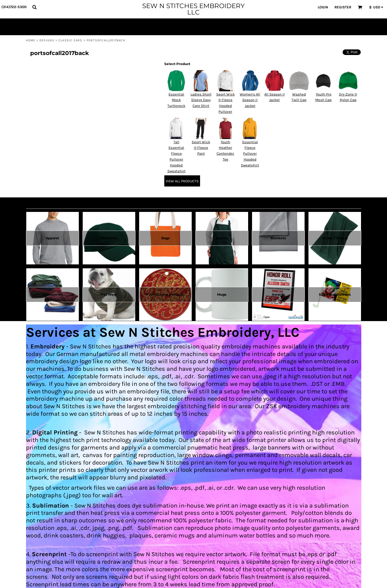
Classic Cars (70, 40)
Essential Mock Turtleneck (176, 100)
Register (343, 7)
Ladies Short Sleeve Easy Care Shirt (201, 100)
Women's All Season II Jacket (250, 100)
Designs (47, 40)
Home (31, 40)
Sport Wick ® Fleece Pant (201, 148)
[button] (34, 7)
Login (323, 7)
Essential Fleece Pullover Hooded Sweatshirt (250, 154)
